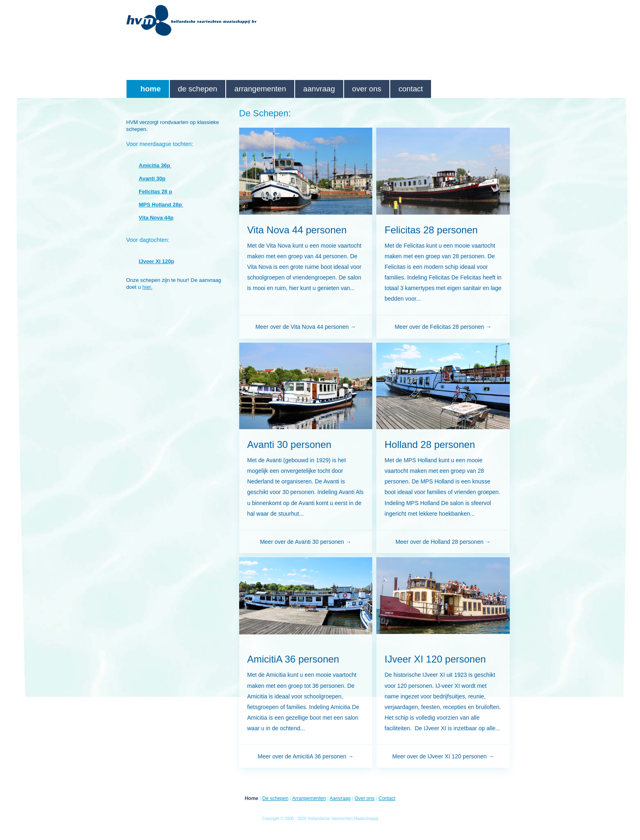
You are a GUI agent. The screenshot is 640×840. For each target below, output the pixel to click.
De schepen (198, 89)
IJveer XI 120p (157, 261)
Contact (411, 89)
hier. (148, 287)
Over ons (367, 89)
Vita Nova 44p (156, 218)
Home (151, 89)
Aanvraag (319, 89)
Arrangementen (260, 89)
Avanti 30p (152, 178)
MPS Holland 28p (161, 205)
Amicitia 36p (155, 165)
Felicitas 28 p (156, 192)
